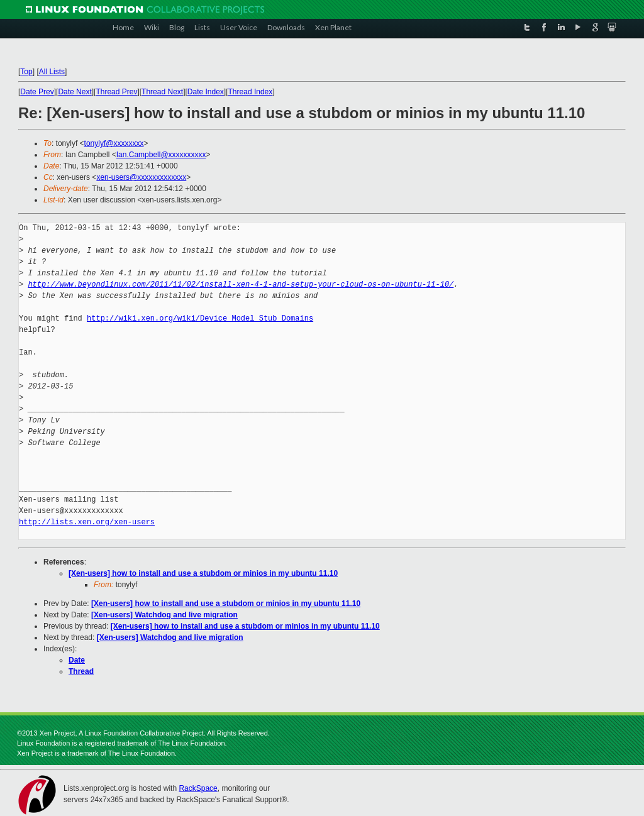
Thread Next (162, 92)
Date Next (75, 92)
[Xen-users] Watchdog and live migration (164, 615)
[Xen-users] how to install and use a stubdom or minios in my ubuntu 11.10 (203, 573)
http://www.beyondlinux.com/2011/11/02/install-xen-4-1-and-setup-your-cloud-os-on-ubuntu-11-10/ (241, 284)
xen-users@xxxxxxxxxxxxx (141, 177)
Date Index (206, 92)
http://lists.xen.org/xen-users (87, 522)
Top (26, 72)
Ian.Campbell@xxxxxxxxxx (161, 155)
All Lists (52, 72)
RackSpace (198, 788)
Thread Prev (116, 92)
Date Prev (37, 92)
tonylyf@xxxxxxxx (114, 143)
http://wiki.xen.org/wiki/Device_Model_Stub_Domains (200, 318)
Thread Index (251, 92)
